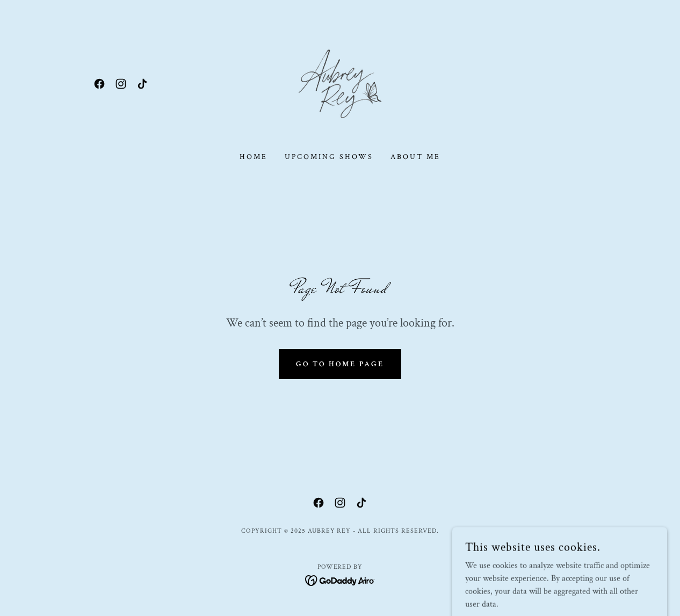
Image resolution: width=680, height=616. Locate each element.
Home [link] (254, 157)
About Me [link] (415, 157)
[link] (99, 84)
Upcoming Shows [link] (329, 157)
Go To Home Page (340, 364)
